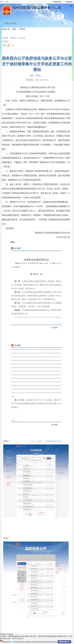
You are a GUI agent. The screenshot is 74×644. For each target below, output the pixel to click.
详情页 (22, 29)
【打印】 (5, 38)
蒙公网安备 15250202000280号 (33, 642)
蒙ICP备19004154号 (50, 642)
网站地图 (10, 634)
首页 (14, 29)
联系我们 (3, 634)
